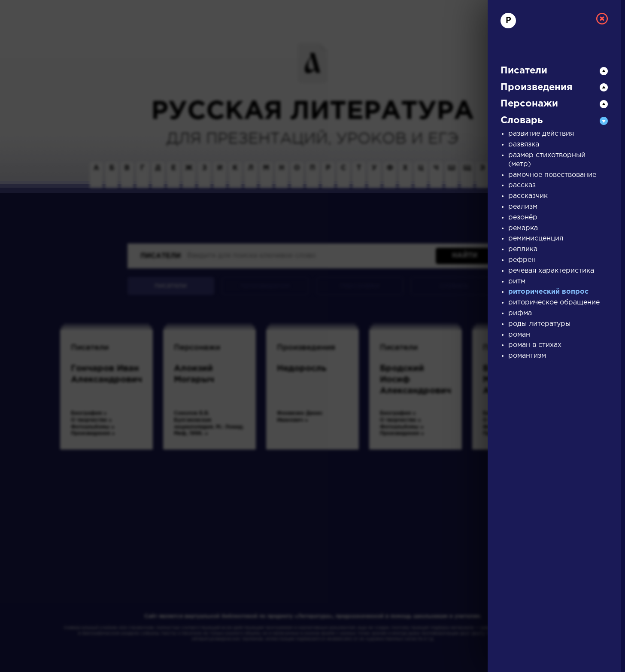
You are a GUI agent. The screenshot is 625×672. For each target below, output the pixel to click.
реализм (523, 207)
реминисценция (536, 239)
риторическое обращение (554, 303)
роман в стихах (535, 345)
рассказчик (528, 196)
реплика (523, 249)
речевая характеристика (551, 271)
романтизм (527, 356)
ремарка (523, 228)
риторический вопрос (548, 292)
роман (519, 335)
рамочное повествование (552, 175)
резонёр (523, 217)
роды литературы (539, 324)
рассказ (522, 185)
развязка (524, 144)
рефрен (522, 260)
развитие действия (541, 134)
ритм (517, 281)
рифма (520, 313)
